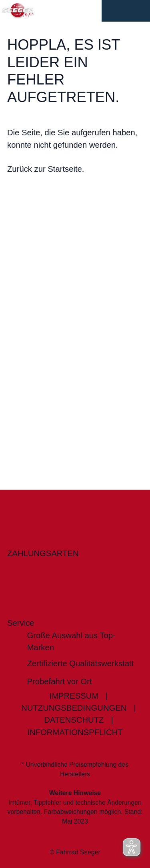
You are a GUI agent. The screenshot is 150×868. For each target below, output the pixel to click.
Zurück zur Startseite (45, 169)
